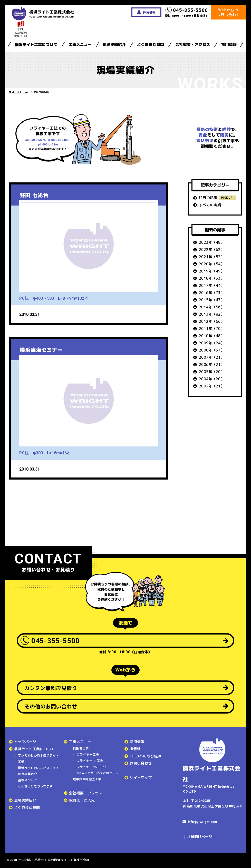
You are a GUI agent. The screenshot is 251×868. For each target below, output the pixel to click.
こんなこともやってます (35, 786)
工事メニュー (80, 45)
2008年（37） (212, 350)
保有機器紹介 (27, 774)
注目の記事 (208, 198)
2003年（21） (212, 386)
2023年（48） (212, 242)
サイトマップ (141, 778)
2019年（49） (212, 271)
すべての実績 (210, 205)
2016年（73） (212, 293)
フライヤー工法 (88, 754)
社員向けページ (200, 837)
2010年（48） (212, 336)
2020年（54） (212, 264)
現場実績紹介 (114, 45)
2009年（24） (212, 343)
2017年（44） (212, 285)
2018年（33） (212, 278)
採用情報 (229, 45)
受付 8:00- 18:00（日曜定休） (187, 12)
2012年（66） (212, 321)
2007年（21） (212, 357)
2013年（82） (212, 314)
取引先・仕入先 (82, 800)
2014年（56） (212, 307)
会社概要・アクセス (193, 45)
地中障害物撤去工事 (87, 779)
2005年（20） (212, 372)
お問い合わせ (141, 763)
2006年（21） (212, 364)
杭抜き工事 (81, 748)
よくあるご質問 (151, 45)
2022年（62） (212, 250)
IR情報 (135, 749)
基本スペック (27, 780)
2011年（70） (212, 329)
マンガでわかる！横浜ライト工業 (38, 759)
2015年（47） (212, 300)
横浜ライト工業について (36, 45)
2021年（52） (212, 257)
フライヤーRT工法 (90, 761)
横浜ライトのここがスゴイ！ (38, 768)
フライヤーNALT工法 (92, 767)
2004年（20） (212, 379)
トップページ (25, 742)
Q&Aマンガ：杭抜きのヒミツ (98, 773)
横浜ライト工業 (18, 92)
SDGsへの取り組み (146, 756)
